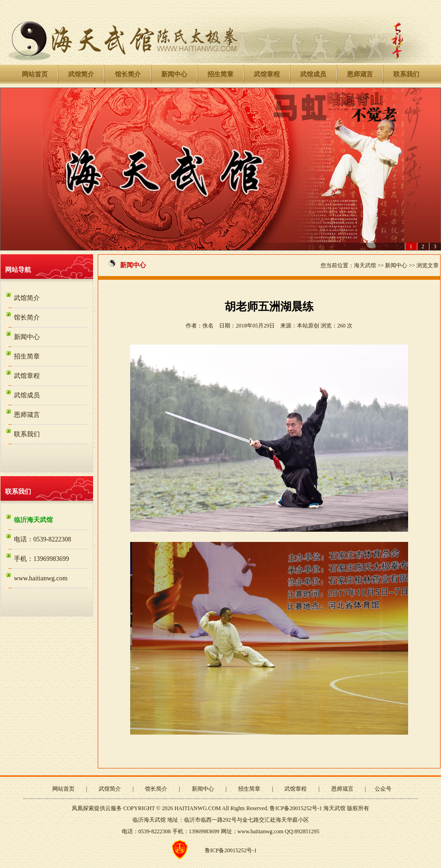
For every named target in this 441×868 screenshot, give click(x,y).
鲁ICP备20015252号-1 (296, 808)
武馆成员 (313, 74)
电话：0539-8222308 (43, 539)
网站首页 (35, 74)
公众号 (383, 789)
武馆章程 (267, 74)
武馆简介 (81, 74)
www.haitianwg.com (41, 578)
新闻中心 (174, 74)
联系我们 (406, 74)
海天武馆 (365, 265)
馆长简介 (128, 74)
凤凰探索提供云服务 (97, 808)
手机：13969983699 (41, 559)
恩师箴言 (360, 74)
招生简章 (220, 74)
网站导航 (18, 270)
